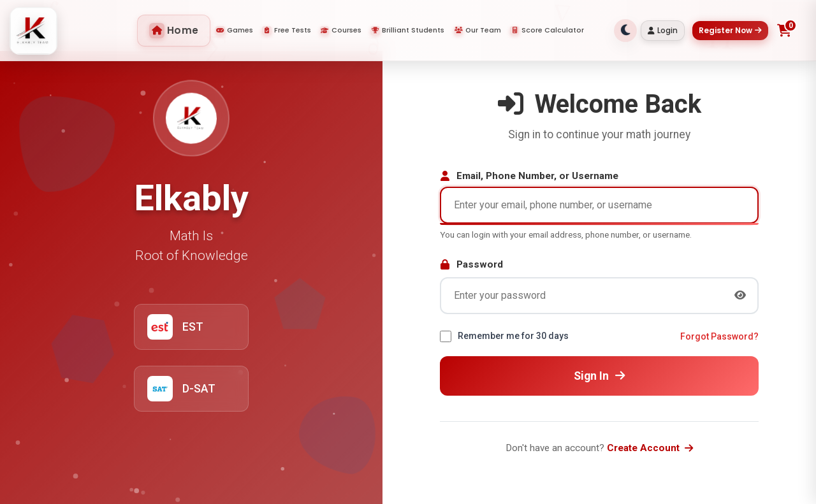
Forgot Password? (719, 336)
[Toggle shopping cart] (784, 31)
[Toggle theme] (625, 31)
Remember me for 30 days (513, 336)
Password (471, 264)
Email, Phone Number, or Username (529, 176)
